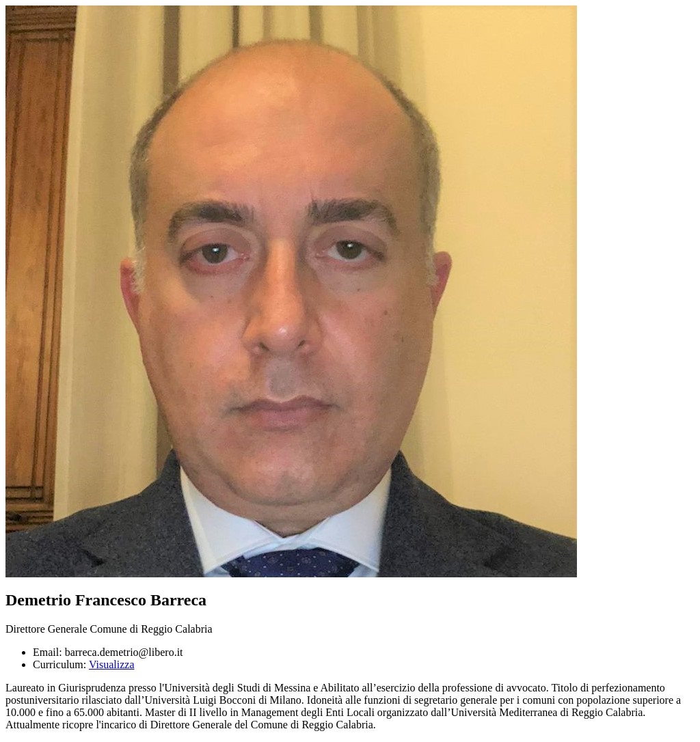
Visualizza (112, 664)
